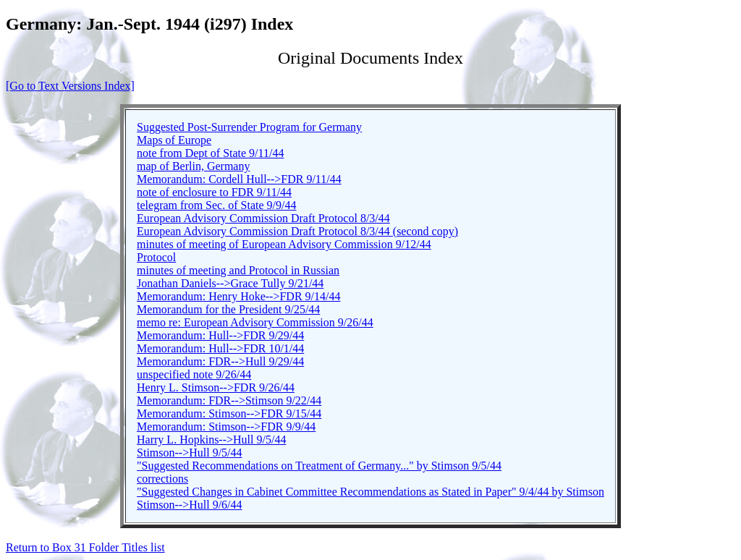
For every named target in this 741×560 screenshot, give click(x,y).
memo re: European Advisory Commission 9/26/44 (255, 322)
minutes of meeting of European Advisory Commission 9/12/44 (284, 244)
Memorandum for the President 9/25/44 (228, 309)
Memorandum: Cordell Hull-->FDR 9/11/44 (239, 179)
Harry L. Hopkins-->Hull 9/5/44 (211, 440)
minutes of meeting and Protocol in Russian (238, 270)
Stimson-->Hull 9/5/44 (189, 453)
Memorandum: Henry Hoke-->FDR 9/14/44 (238, 296)
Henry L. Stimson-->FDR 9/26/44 (216, 387)
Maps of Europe (174, 140)
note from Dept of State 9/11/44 (210, 153)
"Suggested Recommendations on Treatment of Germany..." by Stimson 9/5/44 (319, 466)
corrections (162, 479)
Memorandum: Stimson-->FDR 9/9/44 (226, 427)
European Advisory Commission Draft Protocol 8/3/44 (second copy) (297, 231)
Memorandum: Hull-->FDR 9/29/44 (220, 335)
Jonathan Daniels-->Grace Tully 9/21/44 (230, 283)
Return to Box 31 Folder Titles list (85, 547)
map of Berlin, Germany (193, 166)
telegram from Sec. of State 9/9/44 (216, 205)
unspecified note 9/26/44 (194, 374)
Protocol (156, 257)
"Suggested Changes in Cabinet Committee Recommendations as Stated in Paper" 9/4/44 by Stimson (370, 492)
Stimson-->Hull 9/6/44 (189, 505)
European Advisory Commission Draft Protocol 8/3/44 (263, 218)
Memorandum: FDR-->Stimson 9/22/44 (229, 400)
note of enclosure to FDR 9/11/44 (214, 192)
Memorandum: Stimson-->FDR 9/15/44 (229, 413)
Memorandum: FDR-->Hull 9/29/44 (220, 361)
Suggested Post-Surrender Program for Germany (249, 127)
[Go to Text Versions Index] (70, 86)
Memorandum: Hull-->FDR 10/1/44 (220, 348)
